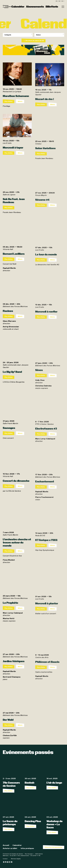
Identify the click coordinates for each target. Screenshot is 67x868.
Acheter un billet (10, 848)
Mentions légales (16, 859)
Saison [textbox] (38, 35)
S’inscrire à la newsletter (54, 847)
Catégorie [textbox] (8, 35)
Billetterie (52, 7)
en (57, 1)
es (63, 1)
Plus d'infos (9, 107)
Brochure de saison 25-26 (33, 41)
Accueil (6, 845)
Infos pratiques (27, 848)
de (60, 1)
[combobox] (18, 35)
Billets (20, 107)
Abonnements (35, 7)
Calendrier (18, 7)
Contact (5, 859)
